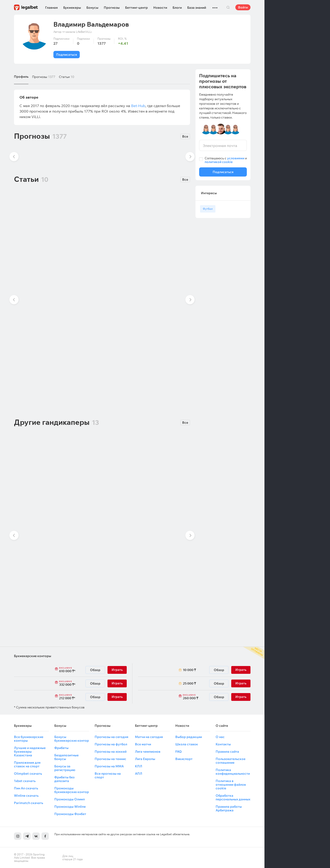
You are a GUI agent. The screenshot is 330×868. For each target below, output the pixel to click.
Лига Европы (145, 759)
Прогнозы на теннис (110, 759)
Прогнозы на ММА (109, 766)
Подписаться (67, 55)
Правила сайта (227, 752)
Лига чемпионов (148, 752)
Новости (160, 8)
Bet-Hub (138, 106)
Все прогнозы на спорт (108, 775)
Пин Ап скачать (26, 788)
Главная (51, 8)
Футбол (208, 209)
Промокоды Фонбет (70, 814)
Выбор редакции (189, 737)
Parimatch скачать (29, 803)
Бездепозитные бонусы (66, 757)
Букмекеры (72, 8)
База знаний (197, 8)
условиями (236, 158)
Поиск (228, 7)
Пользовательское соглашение (231, 761)
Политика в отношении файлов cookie (231, 785)
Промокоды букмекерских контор (72, 790)
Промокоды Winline (70, 807)
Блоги (177, 8)
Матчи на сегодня (149, 737)
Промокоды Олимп (70, 799)
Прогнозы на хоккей (111, 752)
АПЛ (139, 774)
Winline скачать (26, 796)
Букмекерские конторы (33, 656)
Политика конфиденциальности (233, 772)
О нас (220, 737)
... (215, 6)
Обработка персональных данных (233, 797)
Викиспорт (184, 759)
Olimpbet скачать (28, 774)
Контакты (223, 744)
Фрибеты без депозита (64, 779)
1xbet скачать (25, 781)
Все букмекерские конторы (29, 739)
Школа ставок (187, 744)
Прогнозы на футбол (111, 744)
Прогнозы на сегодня (111, 737)
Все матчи (143, 744)
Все (185, 136)
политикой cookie (219, 162)
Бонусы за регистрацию (65, 768)
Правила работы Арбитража (229, 808)
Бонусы (92, 8)
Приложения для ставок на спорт (27, 764)
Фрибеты (61, 748)
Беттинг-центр (136, 8)
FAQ (179, 752)
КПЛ (139, 766)
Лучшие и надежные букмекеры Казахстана (30, 752)
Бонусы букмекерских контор (72, 739)
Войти (243, 7)
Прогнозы (112, 8)
